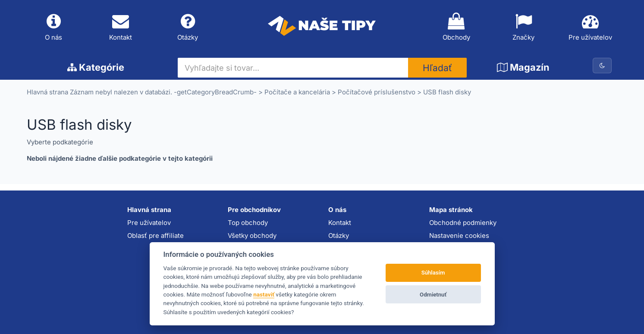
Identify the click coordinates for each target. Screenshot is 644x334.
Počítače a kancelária (297, 92)
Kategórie (96, 67)
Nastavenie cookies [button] (459, 236)
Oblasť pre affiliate (156, 236)
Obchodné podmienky (463, 223)
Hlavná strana (47, 92)
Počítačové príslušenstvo (377, 92)
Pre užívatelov (591, 27)
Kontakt (121, 27)
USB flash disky (447, 92)
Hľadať (437, 68)
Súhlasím (433, 273)
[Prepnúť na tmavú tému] (602, 66)
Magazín (523, 67)
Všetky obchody (252, 236)
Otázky (188, 27)
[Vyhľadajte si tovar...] (293, 68)
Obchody (456, 27)
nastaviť (264, 294)
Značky (523, 27)
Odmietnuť (433, 295)
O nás (54, 27)
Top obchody (248, 223)
